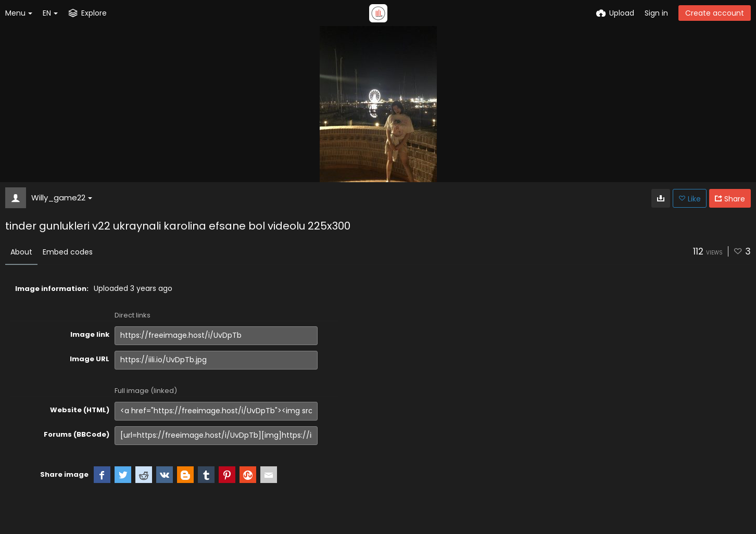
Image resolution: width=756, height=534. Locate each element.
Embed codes (68, 252)
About (21, 252)
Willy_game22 (62, 198)
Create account (715, 13)
